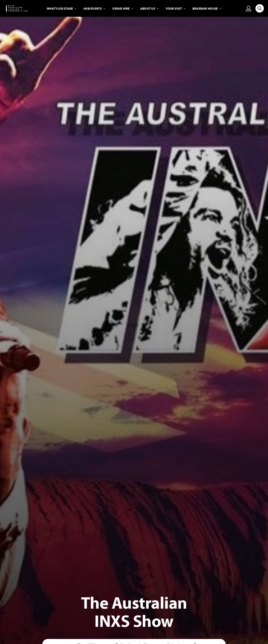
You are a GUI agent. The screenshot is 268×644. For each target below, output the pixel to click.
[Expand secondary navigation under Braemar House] (207, 9)
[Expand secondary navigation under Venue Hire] (123, 9)
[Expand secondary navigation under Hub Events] (94, 9)
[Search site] (260, 8)
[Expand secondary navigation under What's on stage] (62, 9)
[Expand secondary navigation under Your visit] (175, 9)
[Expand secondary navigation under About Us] (149, 9)
